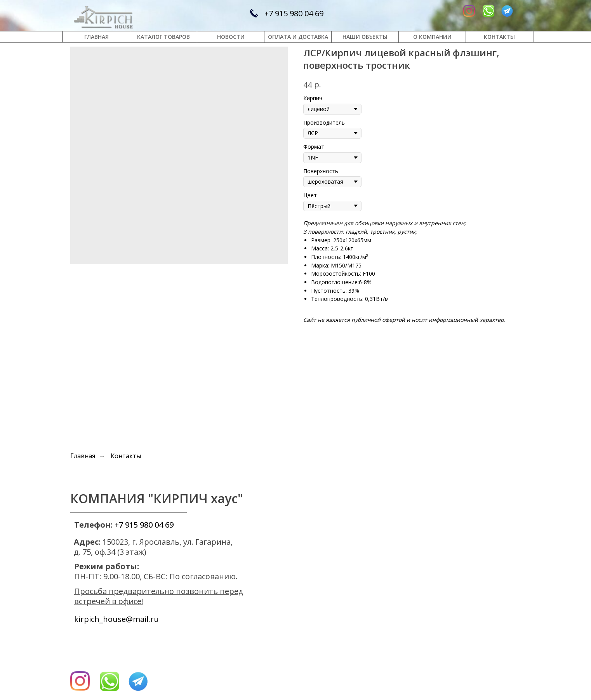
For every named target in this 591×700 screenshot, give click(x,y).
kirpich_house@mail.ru (116, 619)
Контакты (126, 456)
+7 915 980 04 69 (294, 13)
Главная (83, 456)
